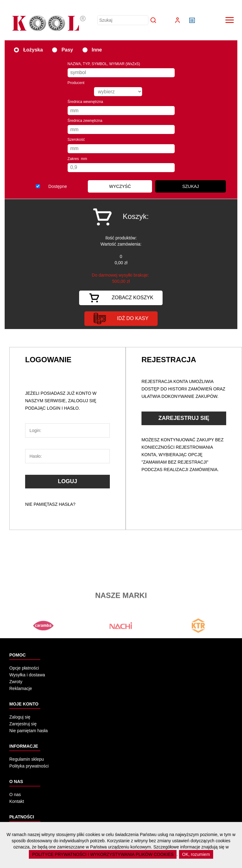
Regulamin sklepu (27, 759)
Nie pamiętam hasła (29, 731)
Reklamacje (21, 688)
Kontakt (17, 801)
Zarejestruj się (23, 724)
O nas (15, 795)
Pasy (63, 49)
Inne (92, 49)
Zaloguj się (20, 717)
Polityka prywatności (29, 766)
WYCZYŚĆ (120, 186)
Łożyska (28, 49)
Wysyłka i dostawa (27, 675)
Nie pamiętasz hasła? (50, 504)
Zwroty (16, 682)
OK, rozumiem (196, 854)
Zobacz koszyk (121, 298)
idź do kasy (121, 319)
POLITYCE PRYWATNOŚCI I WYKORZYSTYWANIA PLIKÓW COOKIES (103, 854)
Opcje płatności (24, 668)
